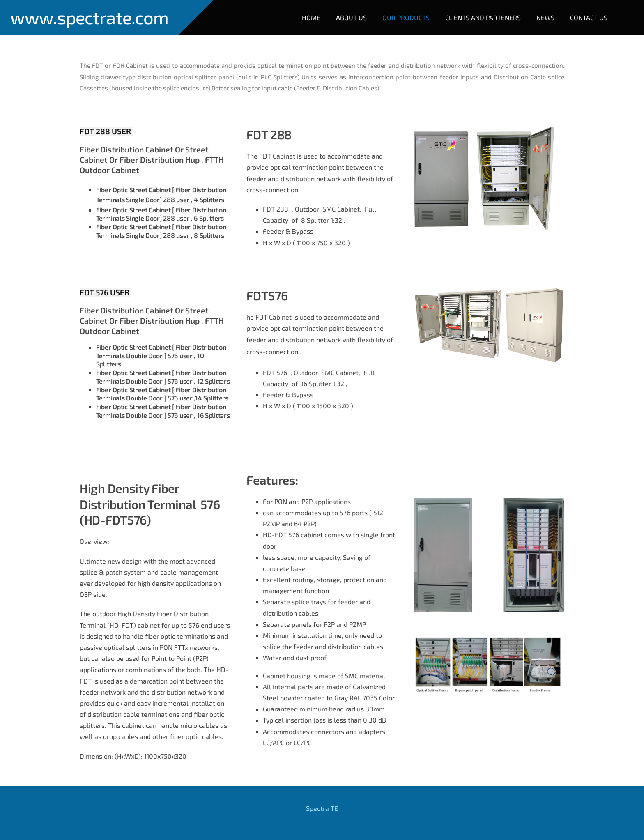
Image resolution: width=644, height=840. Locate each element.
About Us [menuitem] (351, 17)
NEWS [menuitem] (545, 17)
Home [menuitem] (311, 17)
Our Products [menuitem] (406, 17)
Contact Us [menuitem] (589, 17)
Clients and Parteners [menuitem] (483, 17)
